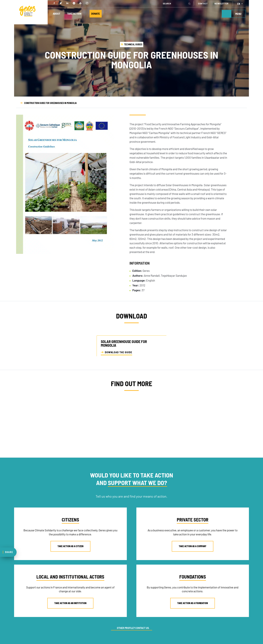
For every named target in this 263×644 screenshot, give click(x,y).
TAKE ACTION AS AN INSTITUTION (70, 603)
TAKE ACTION (74, 14)
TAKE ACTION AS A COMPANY (193, 546)
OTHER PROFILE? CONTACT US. (133, 628)
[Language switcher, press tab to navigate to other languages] (240, 4)
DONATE (96, 14)
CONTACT (203, 4)
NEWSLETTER (221, 4)
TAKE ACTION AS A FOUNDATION (193, 603)
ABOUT (57, 14)
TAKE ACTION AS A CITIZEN (70, 546)
